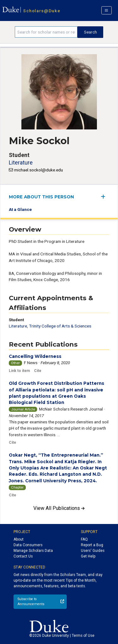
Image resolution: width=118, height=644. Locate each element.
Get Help (88, 556)
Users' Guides (93, 551)
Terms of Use (83, 636)
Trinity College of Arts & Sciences (60, 326)
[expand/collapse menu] (105, 197)
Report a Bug (92, 545)
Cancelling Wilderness (35, 356)
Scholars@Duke (42, 11)
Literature (21, 162)
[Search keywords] (46, 32)
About (19, 539)
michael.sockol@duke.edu (39, 170)
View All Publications (59, 508)
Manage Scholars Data (33, 551)
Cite (38, 371)
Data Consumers (28, 545)
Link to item (19, 371)
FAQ (84, 539)
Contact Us (23, 556)
